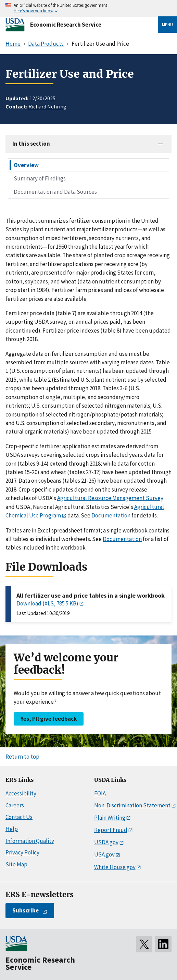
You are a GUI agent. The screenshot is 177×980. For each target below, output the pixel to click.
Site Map (16, 864)
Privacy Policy (22, 852)
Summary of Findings (40, 178)
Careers (15, 805)
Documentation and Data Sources (55, 192)
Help (12, 829)
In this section (31, 144)
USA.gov (104, 854)
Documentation (111, 515)
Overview (26, 165)
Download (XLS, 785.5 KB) (47, 603)
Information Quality (30, 841)
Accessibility (21, 793)
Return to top (22, 757)
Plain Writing (110, 818)
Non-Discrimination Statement (132, 805)
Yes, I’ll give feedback (49, 719)
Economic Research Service (66, 25)
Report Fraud (111, 830)
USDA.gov (106, 842)
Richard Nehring (47, 106)
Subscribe (26, 910)
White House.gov (115, 867)
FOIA (100, 793)
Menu (167, 25)
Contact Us (19, 817)
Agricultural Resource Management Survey (110, 498)
